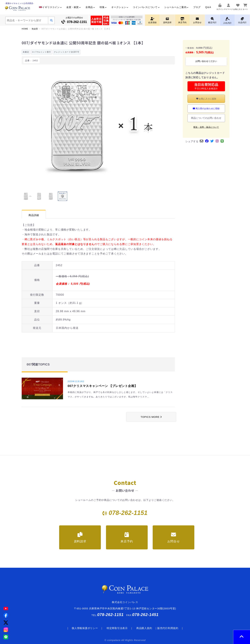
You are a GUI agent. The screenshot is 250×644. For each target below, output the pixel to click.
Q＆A (208, 7)
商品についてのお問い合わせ (206, 118)
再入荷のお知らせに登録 (206, 109)
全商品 (90, 7)
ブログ (197, 7)
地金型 (35, 29)
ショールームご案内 (176, 7)
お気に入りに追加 (206, 99)
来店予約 (127, 538)
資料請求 (80, 538)
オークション (120, 7)
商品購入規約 (144, 628)
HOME (25, 29)
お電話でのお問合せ (74, 20)
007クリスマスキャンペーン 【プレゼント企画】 (103, 386)
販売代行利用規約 (168, 628)
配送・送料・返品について (206, 127)
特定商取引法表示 (117, 628)
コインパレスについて (146, 7)
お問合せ (174, 538)
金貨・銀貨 (74, 7)
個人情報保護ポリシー (85, 628)
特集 (103, 7)
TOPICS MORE (151, 417)
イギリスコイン (50, 7)
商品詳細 (34, 215)
